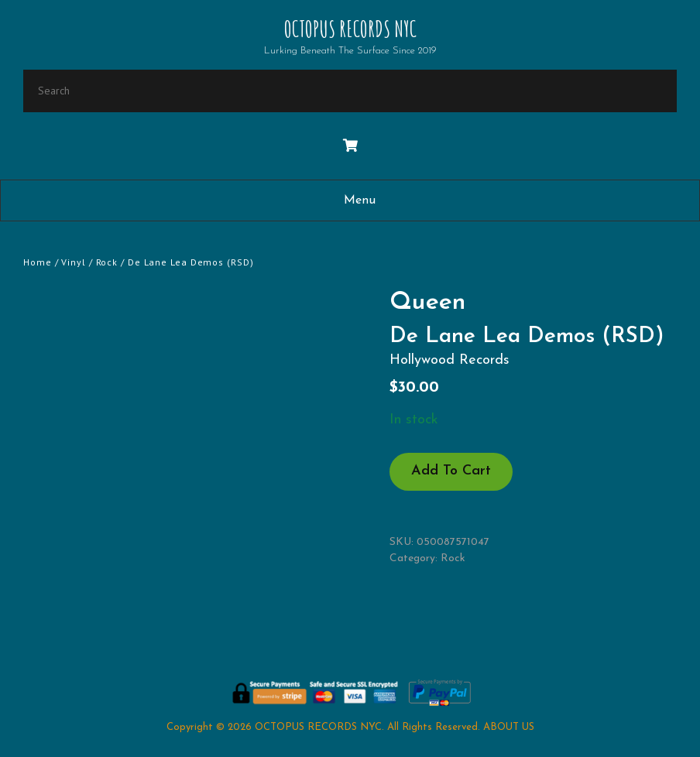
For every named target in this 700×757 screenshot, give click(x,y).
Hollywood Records (450, 360)
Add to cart (451, 471)
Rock (107, 262)
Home (38, 262)
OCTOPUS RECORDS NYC (350, 29)
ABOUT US (509, 727)
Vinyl (74, 262)
